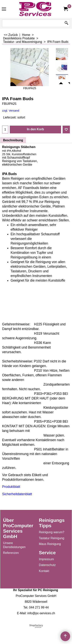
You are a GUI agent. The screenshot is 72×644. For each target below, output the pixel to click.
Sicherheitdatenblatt (17, 494)
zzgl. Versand (11, 111)
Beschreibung (13, 140)
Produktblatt (11, 487)
